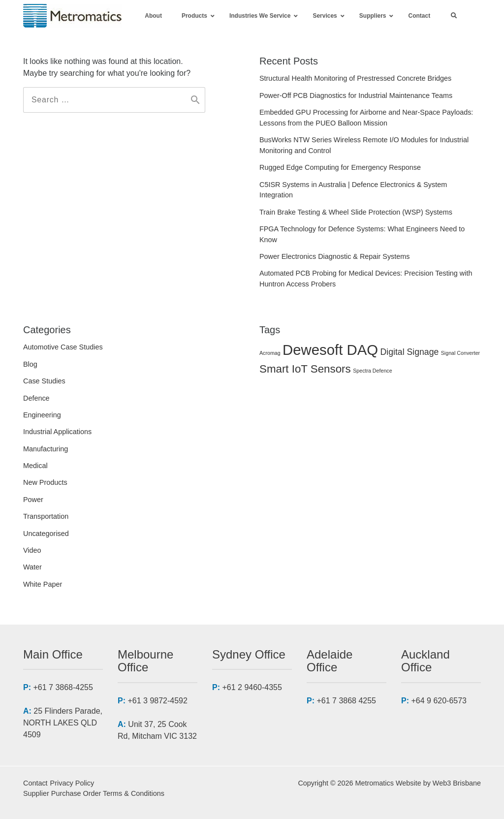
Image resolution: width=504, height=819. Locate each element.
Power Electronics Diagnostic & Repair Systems (335, 256)
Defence (36, 398)
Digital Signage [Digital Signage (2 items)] (410, 352)
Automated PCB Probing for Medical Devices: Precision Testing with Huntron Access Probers (366, 279)
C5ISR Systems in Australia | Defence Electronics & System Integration (353, 190)
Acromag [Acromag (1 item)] (270, 353)
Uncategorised (46, 534)
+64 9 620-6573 (439, 701)
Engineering (42, 415)
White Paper (43, 584)
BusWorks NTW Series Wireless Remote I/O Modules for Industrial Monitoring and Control (364, 145)
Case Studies (44, 381)
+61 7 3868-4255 (63, 687)
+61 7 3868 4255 (346, 701)
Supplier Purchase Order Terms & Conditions (94, 793)
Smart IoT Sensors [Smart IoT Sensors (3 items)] (305, 369)
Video (32, 550)
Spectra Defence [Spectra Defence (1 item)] (372, 371)
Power (33, 500)
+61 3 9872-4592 (157, 701)
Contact (35, 783)
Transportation (46, 516)
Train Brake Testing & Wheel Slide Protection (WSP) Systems (356, 212)
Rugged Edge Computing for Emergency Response (340, 167)
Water (32, 567)
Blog (30, 364)
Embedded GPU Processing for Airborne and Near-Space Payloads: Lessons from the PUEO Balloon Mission (366, 118)
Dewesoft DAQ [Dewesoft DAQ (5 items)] (330, 350)
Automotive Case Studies (63, 347)
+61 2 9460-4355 (252, 687)
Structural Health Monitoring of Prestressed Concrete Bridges (355, 78)
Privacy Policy (72, 783)
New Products (45, 482)
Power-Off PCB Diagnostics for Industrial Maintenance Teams (356, 95)
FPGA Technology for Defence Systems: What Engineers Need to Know (362, 234)
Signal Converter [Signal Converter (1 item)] (460, 353)
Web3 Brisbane (457, 783)
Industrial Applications (57, 432)
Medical (35, 466)
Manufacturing (46, 449)
